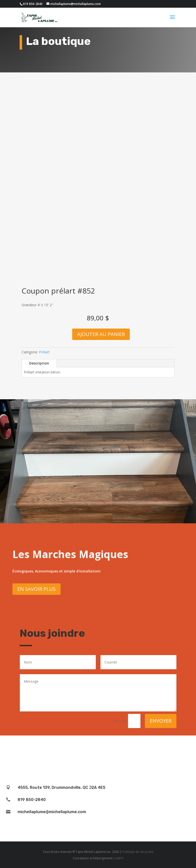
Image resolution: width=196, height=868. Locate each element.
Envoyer (161, 721)
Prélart (44, 352)
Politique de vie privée (138, 852)
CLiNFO (118, 858)
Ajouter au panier (101, 334)
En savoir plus (36, 589)
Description (39, 363)
